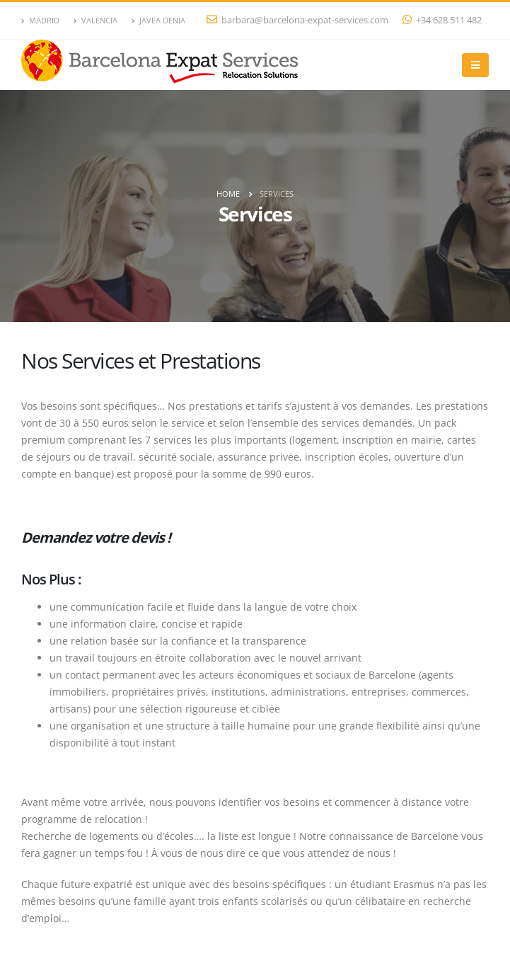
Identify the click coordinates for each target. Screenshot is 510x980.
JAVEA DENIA (158, 20)
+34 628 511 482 (442, 20)
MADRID (40, 20)
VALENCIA (95, 20)
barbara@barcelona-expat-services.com (297, 20)
